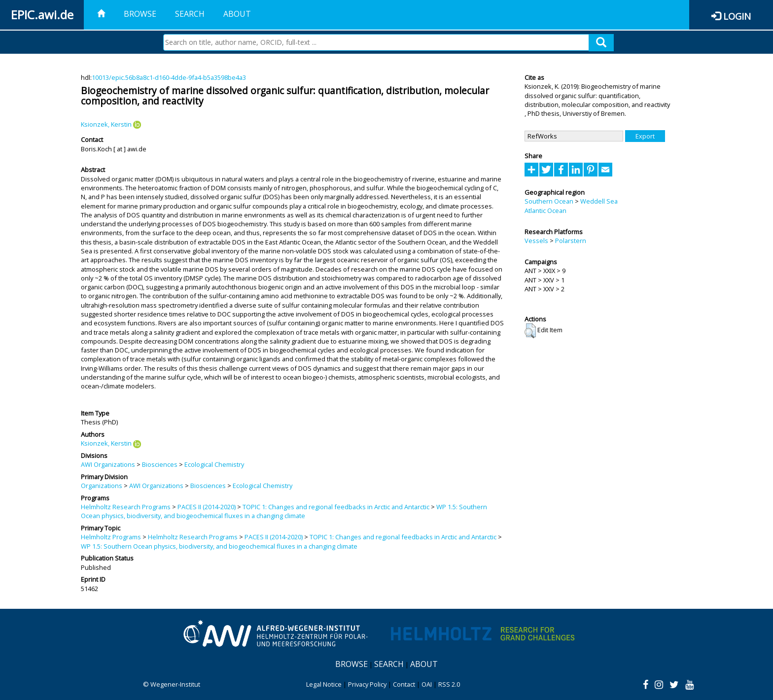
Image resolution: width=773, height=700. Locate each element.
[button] (530, 331)
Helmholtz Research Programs (126, 507)
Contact (404, 684)
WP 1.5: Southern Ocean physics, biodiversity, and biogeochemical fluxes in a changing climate (284, 511)
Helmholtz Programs (111, 537)
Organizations (102, 486)
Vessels (536, 241)
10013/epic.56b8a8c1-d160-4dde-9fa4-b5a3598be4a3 (169, 77)
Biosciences (160, 464)
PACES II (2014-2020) (207, 507)
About (237, 14)
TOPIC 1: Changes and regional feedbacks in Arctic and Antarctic (336, 507)
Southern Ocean (549, 201)
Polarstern (571, 241)
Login (737, 16)
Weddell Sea (599, 201)
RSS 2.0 (449, 684)
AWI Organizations (108, 464)
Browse (140, 14)
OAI (427, 684)
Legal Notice (324, 684)
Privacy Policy (367, 684)
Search (190, 14)
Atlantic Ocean (545, 210)
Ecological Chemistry (214, 464)
